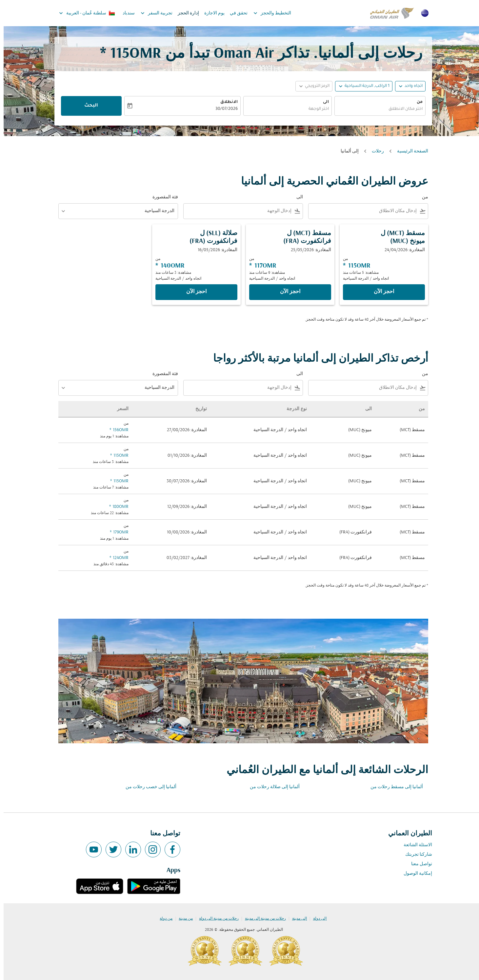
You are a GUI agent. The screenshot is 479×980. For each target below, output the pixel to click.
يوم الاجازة (211, 13)
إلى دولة (316, 919)
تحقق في (235, 13)
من (416, 102)
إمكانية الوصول (414, 874)
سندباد (125, 13)
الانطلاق (225, 102)
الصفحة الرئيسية (409, 151)
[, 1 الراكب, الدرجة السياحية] (363, 86)
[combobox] (376, 109)
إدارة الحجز (185, 13)
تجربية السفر (151, 13)
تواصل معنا (418, 864)
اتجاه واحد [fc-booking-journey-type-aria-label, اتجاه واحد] (410, 86)
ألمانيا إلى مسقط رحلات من (393, 787)
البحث (88, 106)
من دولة (162, 919)
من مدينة (182, 919)
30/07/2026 (223, 109)
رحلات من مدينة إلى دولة (215, 919)
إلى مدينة (296, 919)
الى (322, 102)
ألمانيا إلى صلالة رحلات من (271, 787)
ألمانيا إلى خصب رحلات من (147, 787)
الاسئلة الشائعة (414, 845)
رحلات (374, 151)
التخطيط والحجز (267, 13)
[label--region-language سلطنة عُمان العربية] (83, 13)
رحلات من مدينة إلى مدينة (262, 919)
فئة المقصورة (162, 197)
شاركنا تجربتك (415, 855)
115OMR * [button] (127, 54)
